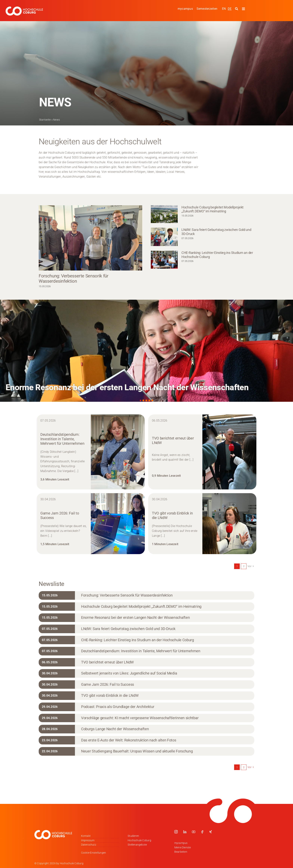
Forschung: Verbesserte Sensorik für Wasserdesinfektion (73, 279)
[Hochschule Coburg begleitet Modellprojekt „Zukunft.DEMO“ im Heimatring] (164, 214)
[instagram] (176, 832)
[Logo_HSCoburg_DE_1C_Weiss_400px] (24, 8)
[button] (141, 400)
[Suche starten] (237, 9)
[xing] (211, 832)
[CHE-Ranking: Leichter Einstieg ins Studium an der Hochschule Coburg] (164, 260)
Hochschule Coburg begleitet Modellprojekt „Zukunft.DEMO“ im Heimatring (212, 209)
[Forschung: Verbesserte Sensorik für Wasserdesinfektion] (90, 238)
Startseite (45, 120)
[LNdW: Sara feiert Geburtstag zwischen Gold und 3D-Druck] (164, 237)
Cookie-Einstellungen (94, 853)
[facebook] (202, 832)
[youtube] (194, 832)
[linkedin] (185, 832)
